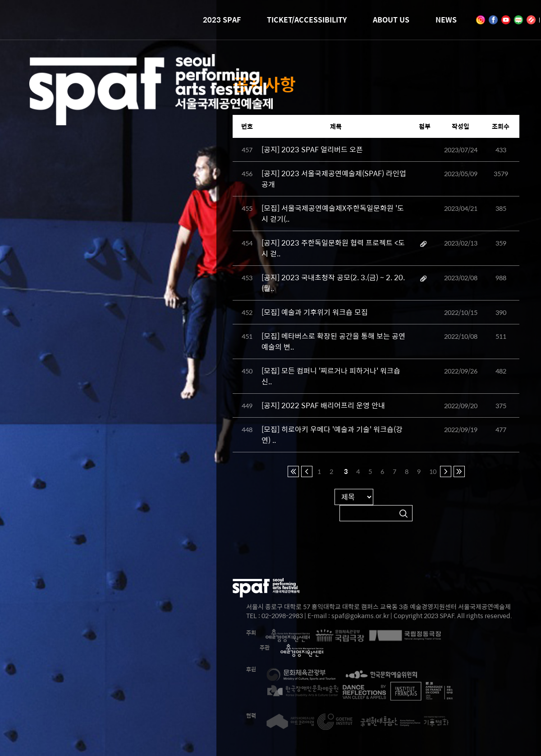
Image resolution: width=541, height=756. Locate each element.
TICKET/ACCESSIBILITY (307, 20)
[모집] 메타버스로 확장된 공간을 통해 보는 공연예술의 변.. (333, 341)
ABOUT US (391, 20)
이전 (307, 471)
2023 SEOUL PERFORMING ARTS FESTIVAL (151, 112)
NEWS (446, 20)
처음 (293, 471)
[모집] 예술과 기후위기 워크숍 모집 (315, 312)
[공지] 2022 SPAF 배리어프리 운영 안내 (323, 405)
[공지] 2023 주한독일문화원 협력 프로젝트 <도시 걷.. (333, 248)
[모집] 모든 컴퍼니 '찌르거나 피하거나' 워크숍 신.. (331, 376)
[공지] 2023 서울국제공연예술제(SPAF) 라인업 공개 (334, 179)
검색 (403, 514)
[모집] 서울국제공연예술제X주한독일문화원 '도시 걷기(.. (333, 213)
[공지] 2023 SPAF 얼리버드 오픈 (312, 149)
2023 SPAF (222, 20)
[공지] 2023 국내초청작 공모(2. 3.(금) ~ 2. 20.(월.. (333, 283)
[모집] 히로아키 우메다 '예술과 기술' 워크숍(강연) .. (332, 435)
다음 (446, 471)
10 (432, 471)
